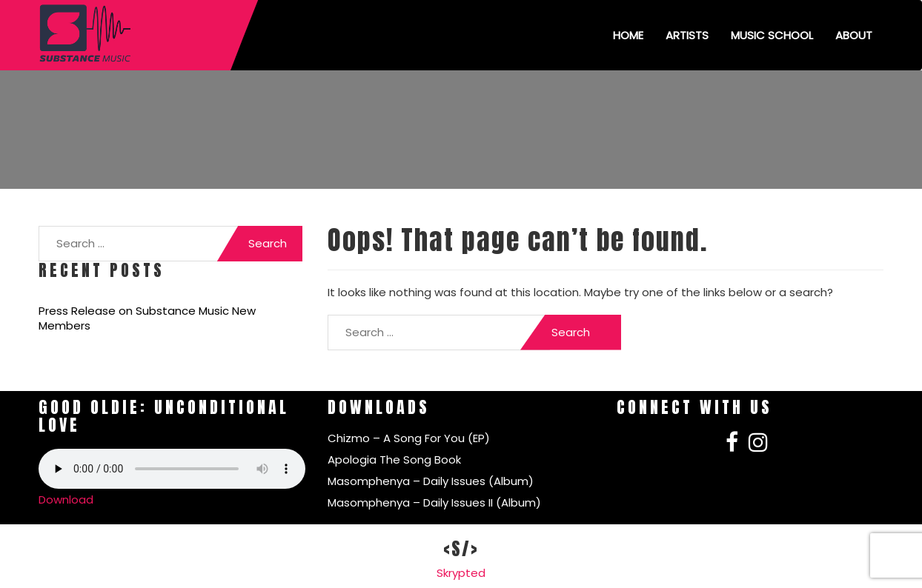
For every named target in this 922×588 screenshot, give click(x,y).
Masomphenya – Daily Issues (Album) (431, 481)
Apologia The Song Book (394, 460)
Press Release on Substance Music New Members (147, 318)
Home (628, 35)
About (854, 35)
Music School (772, 35)
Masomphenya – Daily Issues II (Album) (434, 502)
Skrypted (461, 573)
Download (66, 500)
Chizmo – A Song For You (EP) (409, 438)
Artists (687, 35)
